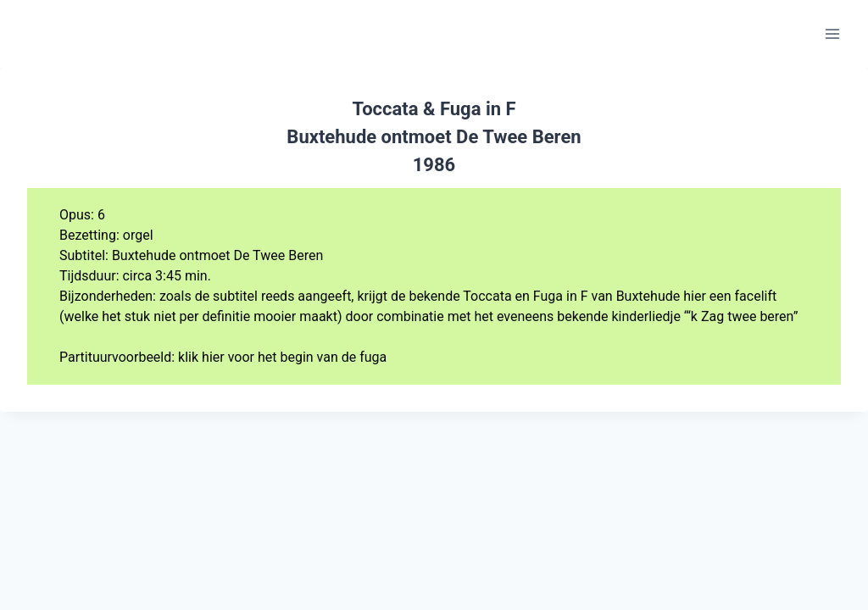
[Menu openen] (832, 33)
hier (213, 357)
